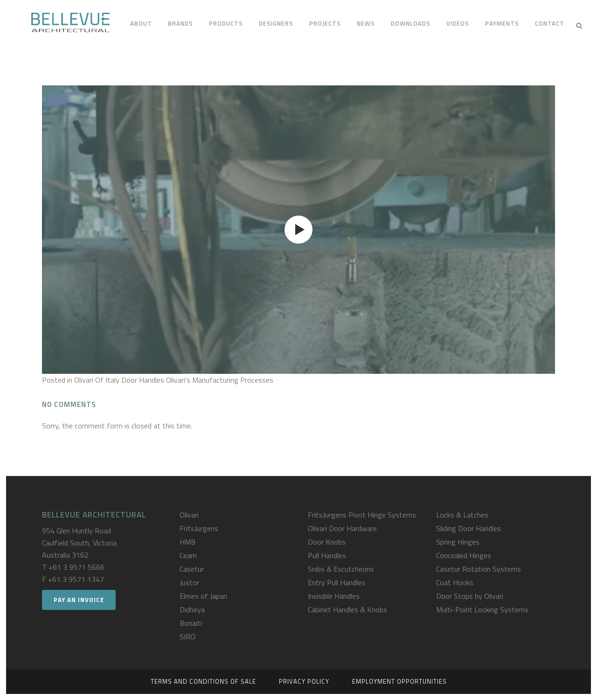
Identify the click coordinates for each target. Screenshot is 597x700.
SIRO (187, 637)
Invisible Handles (334, 596)
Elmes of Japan (203, 596)
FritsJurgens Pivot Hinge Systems (362, 515)
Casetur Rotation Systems (479, 569)
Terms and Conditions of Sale (203, 681)
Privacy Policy (304, 681)
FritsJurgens (199, 528)
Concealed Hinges (464, 555)
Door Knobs (327, 542)
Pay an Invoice (79, 600)
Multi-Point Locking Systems (482, 609)
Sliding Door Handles (469, 528)
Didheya (192, 609)
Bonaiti (191, 623)
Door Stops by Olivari (470, 596)
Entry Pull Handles (337, 582)
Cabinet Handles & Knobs (347, 609)
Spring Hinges (458, 542)
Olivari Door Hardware (342, 528)
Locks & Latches (462, 515)
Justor (189, 582)
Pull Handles (327, 555)
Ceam (188, 555)
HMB (187, 542)
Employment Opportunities (399, 681)
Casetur (192, 569)
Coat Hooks (455, 582)
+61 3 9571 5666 (76, 567)
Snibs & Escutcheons (341, 569)
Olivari (189, 515)
